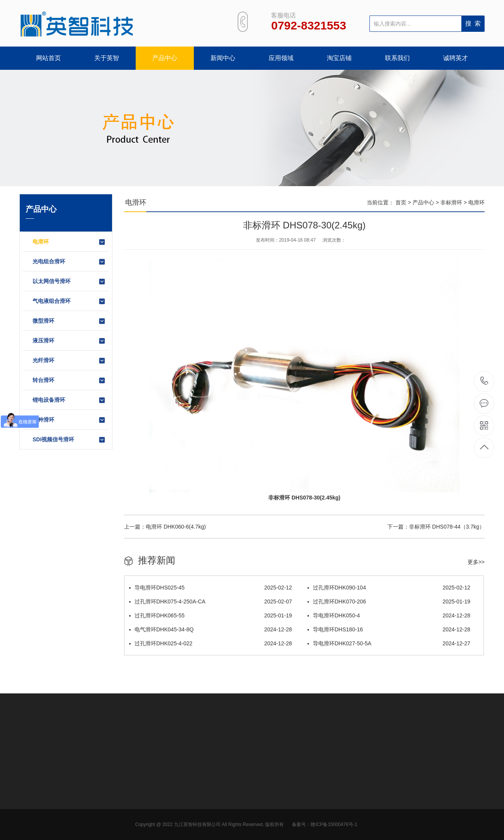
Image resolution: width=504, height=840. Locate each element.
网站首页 (48, 58)
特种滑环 (69, 420)
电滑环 (69, 242)
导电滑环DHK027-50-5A (389, 643)
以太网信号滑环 (69, 282)
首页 (401, 202)
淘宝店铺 (339, 58)
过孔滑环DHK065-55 (211, 615)
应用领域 (281, 58)
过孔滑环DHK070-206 (389, 601)
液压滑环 (69, 341)
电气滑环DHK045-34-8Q (211, 629)
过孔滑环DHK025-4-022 (211, 643)
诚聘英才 (456, 58)
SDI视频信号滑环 (69, 440)
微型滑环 (69, 321)
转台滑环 (69, 380)
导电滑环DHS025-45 (211, 588)
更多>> (476, 562)
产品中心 (165, 58)
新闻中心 (223, 58)
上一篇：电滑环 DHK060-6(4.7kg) (165, 527)
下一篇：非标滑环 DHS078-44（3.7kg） (436, 527)
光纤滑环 (69, 361)
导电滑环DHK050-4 (389, 615)
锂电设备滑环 (69, 400)
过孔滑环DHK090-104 (389, 588)
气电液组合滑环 (69, 301)
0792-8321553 (484, 381)
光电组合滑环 (69, 262)
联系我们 (397, 58)
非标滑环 (451, 202)
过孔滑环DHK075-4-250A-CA (211, 601)
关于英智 (107, 58)
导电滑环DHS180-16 (389, 629)
